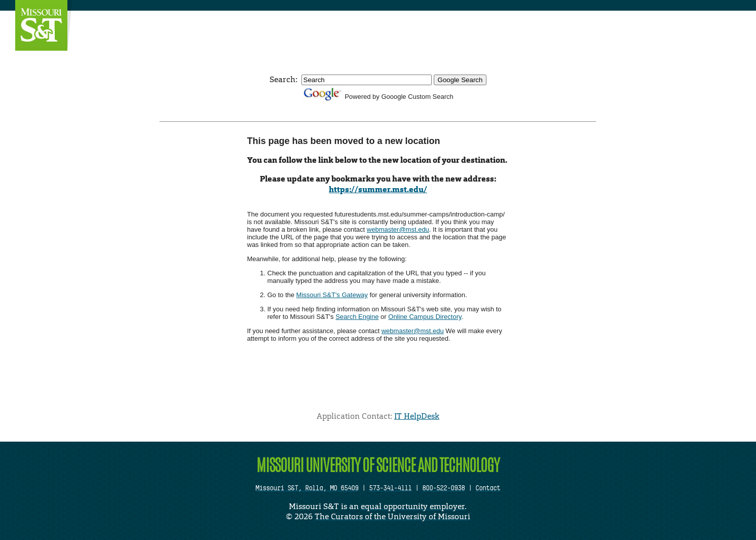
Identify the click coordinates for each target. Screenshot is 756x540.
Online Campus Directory (425, 317)
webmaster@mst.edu (398, 229)
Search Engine (357, 317)
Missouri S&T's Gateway (332, 295)
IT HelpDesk (417, 416)
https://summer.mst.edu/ (378, 189)
